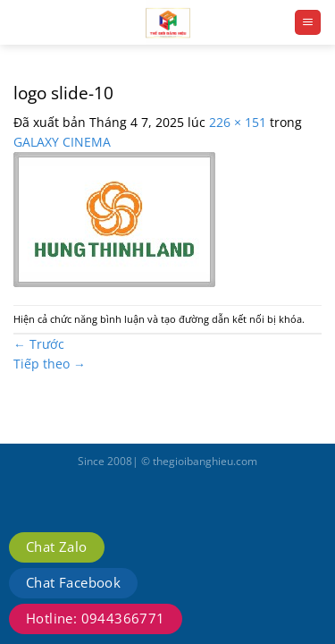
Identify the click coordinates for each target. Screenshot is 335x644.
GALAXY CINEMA (62, 142)
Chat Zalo (57, 547)
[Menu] (308, 22)
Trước (39, 344)
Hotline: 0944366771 (96, 618)
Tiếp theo (50, 364)
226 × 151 (238, 122)
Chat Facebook (73, 582)
